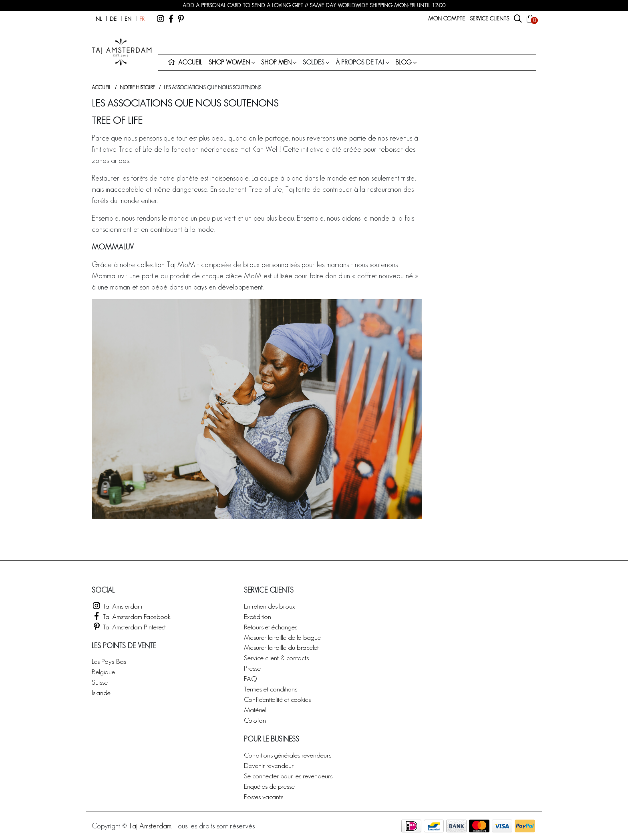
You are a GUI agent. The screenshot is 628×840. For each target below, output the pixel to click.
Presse (252, 668)
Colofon (255, 720)
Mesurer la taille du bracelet (281, 647)
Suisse (100, 682)
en (128, 19)
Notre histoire (137, 87)
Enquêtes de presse (269, 786)
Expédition (258, 616)
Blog (404, 62)
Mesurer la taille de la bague (282, 637)
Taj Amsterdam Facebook (131, 616)
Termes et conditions (271, 689)
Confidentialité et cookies (277, 699)
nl (99, 19)
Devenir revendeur (269, 765)
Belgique (103, 672)
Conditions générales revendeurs (288, 755)
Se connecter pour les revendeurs (288, 776)
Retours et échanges (271, 627)
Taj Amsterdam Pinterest (129, 627)
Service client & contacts (276, 658)
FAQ (250, 678)
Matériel (255, 710)
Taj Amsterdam (117, 606)
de (113, 19)
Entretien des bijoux (269, 606)
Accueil (101, 87)
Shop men (276, 62)
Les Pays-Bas (109, 661)
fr (142, 19)
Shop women (229, 62)
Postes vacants (264, 797)
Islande (101, 692)
